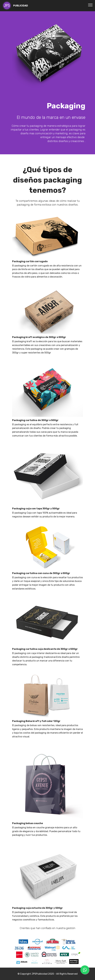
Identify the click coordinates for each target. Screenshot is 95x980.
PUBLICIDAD (21, 6)
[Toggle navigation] (90, 5)
